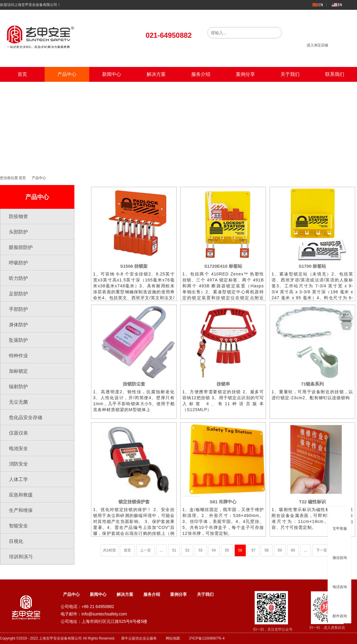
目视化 (16, 541)
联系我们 (335, 74)
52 (187, 550)
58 (266, 550)
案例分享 (245, 74)
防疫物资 (18, 216)
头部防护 (18, 232)
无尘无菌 (18, 402)
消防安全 (18, 464)
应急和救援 (21, 495)
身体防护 (18, 325)
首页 (22, 74)
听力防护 (18, 278)
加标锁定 (18, 371)
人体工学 (18, 479)
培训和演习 (21, 557)
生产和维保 (21, 510)
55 (227, 550)
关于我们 (290, 74)
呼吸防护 (18, 263)
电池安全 (18, 448)
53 (200, 550)
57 (253, 550)
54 (214, 550)
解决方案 (156, 74)
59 (280, 550)
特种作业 (18, 356)
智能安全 (18, 526)
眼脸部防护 (21, 247)
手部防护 (18, 309)
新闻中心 (112, 74)
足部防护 (18, 294)
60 (293, 550)
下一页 (322, 550)
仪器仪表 (18, 433)
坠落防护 (18, 340)
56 (240, 550)
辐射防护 (18, 387)
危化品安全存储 (26, 417)
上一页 (145, 550)
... (162, 550)
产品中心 (67, 74)
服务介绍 (201, 74)
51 (174, 550)
